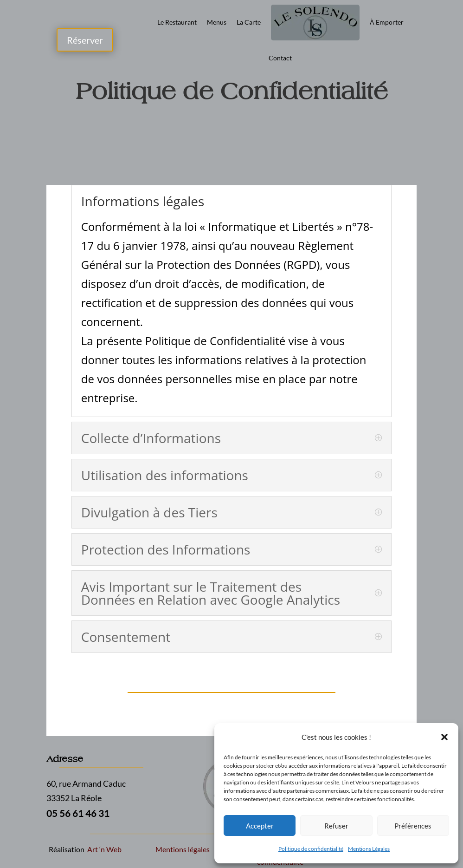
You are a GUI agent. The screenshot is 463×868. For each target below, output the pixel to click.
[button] (444, 737)
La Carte (249, 22)
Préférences (413, 826)
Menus (217, 22)
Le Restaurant (177, 22)
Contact (280, 58)
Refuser (336, 826)
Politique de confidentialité (311, 849)
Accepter (260, 826)
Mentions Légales (369, 849)
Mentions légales (183, 849)
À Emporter (387, 22)
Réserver (85, 40)
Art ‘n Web (104, 849)
